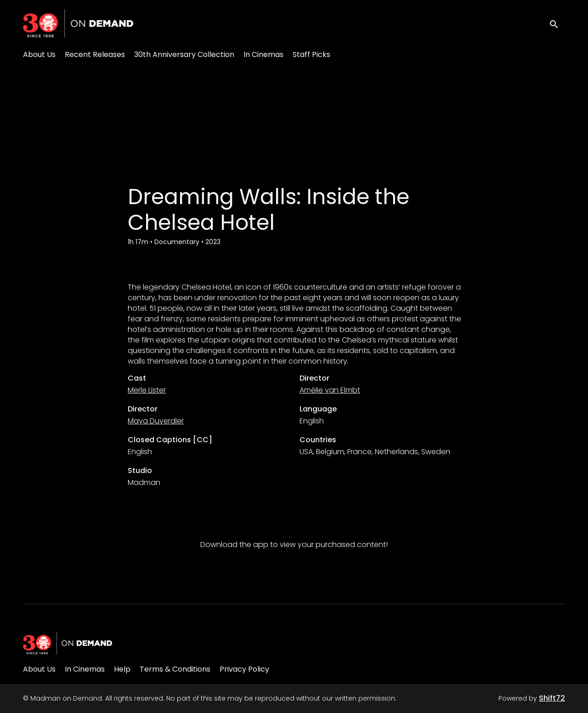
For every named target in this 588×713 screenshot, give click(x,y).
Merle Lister (147, 390)
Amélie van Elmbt (330, 390)
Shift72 (552, 698)
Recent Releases (95, 54)
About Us (39, 54)
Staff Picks (311, 54)
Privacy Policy (244, 669)
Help (122, 669)
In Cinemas (263, 54)
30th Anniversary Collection (184, 54)
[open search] (557, 23)
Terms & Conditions (175, 669)
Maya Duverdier (156, 421)
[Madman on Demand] (68, 643)
